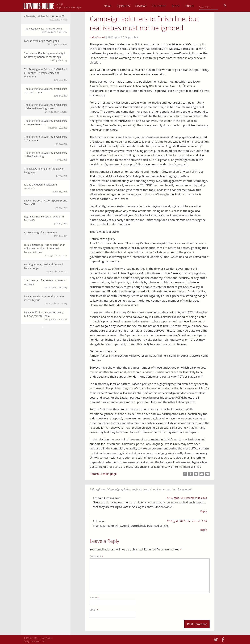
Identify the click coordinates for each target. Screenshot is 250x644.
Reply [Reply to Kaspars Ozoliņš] (204, 511)
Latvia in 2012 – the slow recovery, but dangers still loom (46, 316)
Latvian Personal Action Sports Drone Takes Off (46, 204)
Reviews (165, 6)
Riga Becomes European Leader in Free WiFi (46, 220)
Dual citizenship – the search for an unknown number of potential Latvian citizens (46, 250)
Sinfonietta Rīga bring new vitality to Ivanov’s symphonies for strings (46, 57)
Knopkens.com (38, 641)
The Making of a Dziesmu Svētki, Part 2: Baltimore (46, 140)
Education (183, 6)
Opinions (148, 6)
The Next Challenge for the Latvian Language (46, 172)
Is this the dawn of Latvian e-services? (46, 188)
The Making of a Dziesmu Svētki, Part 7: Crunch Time (46, 92)
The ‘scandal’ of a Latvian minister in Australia (46, 284)
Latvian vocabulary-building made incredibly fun (46, 300)
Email (94, 610)
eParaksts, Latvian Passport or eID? (46, 18)
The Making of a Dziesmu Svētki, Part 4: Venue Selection (46, 124)
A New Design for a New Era (46, 234)
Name (94, 597)
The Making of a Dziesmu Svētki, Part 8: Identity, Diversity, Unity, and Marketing (46, 74)
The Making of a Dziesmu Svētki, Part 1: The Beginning (46, 156)
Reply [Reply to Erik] (204, 530)
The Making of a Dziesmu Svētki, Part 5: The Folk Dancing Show (46, 108)
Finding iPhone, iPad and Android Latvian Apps (46, 268)
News (132, 6)
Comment (96, 556)
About (214, 6)
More (200, 6)
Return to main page (103, 474)
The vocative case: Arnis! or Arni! (46, 30)
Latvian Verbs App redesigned (46, 43)
